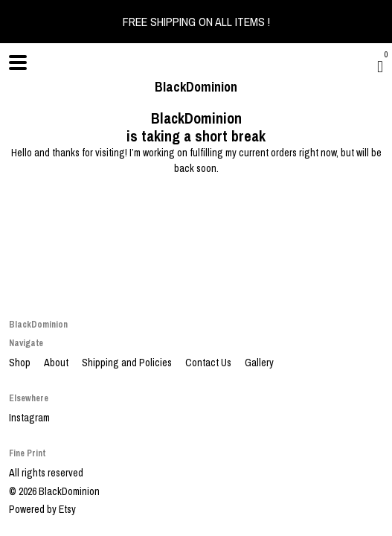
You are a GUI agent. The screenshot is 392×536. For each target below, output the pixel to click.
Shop (21, 363)
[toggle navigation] (18, 63)
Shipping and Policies (128, 363)
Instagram (29, 418)
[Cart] (380, 66)
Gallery (259, 363)
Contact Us (209, 363)
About (57, 363)
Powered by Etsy (42, 509)
